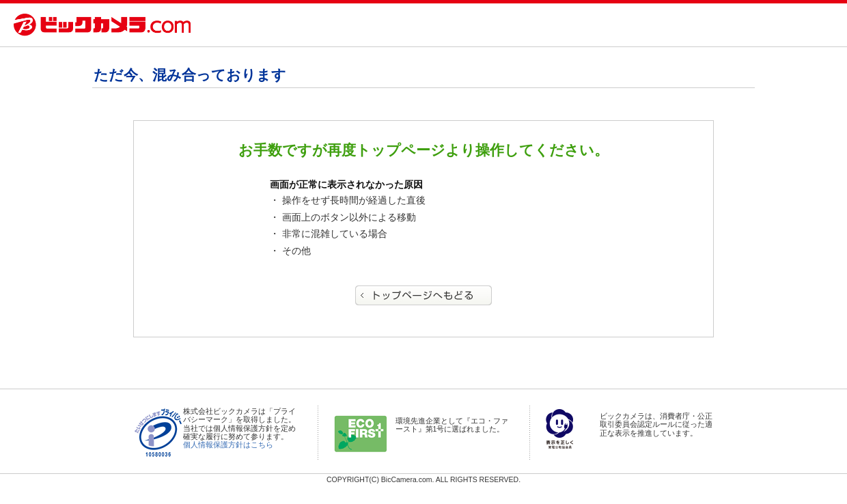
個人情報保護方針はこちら (228, 445)
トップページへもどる (423, 295)
